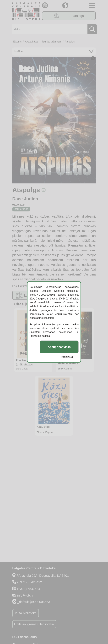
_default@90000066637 (35, 602)
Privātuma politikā (40, 336)
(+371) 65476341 (30, 589)
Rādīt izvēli (67, 357)
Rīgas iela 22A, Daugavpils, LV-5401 (43, 576)
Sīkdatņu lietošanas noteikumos (51, 332)
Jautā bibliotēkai (26, 613)
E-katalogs (69, 16)
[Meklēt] (53, 29)
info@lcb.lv (25, 595)
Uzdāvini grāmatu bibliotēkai (34, 624)
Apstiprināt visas (59, 347)
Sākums (17, 42)
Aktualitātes (32, 42)
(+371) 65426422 (30, 582)
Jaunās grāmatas (51, 42)
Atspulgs (70, 42)
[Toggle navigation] (92, 5)
